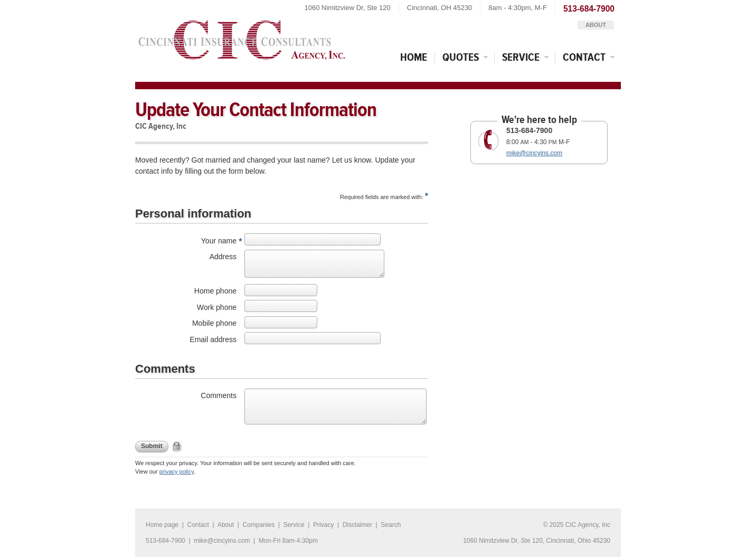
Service (529, 57)
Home (414, 57)
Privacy (323, 525)
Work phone (217, 307)
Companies (258, 525)
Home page (162, 525)
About (596, 25)
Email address (213, 339)
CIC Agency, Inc (241, 37)
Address (223, 257)
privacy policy (177, 471)
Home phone (215, 291)
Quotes (469, 57)
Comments (219, 395)
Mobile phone (214, 323)
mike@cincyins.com (534, 153)
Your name (219, 241)
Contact (592, 57)
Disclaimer (357, 525)
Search (391, 525)
